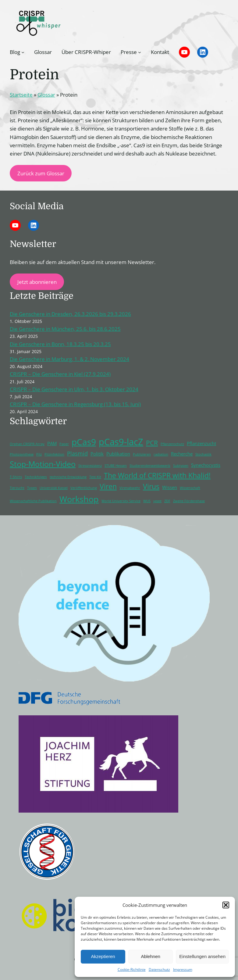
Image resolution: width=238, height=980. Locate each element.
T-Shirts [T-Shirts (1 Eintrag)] (16, 477)
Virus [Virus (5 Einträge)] (151, 486)
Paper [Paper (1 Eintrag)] (64, 444)
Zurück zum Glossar (41, 173)
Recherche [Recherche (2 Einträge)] (182, 454)
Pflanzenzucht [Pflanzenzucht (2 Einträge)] (201, 443)
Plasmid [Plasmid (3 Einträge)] (77, 453)
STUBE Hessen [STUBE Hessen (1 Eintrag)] (116, 466)
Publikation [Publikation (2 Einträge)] (118, 454)
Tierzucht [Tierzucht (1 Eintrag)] (17, 488)
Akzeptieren (103, 956)
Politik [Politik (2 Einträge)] (97, 454)
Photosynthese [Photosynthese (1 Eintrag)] (22, 454)
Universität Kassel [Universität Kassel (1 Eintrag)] (54, 488)
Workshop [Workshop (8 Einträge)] (79, 499)
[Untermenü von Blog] (23, 52)
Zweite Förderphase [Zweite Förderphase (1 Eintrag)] (189, 501)
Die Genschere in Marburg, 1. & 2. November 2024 (69, 359)
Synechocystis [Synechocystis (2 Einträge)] (206, 465)
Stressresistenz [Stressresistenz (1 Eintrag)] (90, 466)
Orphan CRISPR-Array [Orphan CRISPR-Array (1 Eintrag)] (27, 444)
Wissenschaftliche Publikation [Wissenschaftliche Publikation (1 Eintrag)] (33, 501)
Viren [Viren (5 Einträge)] (108, 486)
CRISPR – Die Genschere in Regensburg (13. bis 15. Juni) (75, 404)
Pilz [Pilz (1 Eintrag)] (39, 454)
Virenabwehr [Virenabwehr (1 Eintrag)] (130, 488)
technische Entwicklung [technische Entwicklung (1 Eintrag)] (68, 477)
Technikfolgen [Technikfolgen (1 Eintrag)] (36, 477)
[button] (226, 905)
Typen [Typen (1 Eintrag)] (32, 488)
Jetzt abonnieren (37, 282)
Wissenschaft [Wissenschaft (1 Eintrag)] (190, 488)
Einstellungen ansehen (202, 956)
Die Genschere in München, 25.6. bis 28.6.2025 (65, 329)
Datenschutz (159, 969)
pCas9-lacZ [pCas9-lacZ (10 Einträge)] (121, 442)
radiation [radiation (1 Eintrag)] (161, 454)
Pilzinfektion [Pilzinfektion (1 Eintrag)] (54, 454)
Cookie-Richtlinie (132, 969)
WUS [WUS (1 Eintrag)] (147, 501)
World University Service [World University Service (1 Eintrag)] (121, 501)
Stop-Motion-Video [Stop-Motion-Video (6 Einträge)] (43, 464)
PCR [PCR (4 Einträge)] (152, 443)
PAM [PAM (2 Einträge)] (52, 443)
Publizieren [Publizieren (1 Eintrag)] (142, 454)
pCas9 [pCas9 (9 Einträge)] (84, 442)
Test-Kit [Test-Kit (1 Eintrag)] (95, 477)
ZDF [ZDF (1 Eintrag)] (167, 501)
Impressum (183, 969)
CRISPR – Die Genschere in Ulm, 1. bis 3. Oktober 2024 (74, 389)
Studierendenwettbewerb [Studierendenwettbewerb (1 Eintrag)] (150, 466)
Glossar (46, 95)
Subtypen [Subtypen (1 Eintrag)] (181, 466)
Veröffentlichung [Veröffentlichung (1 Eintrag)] (84, 488)
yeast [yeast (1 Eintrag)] (157, 501)
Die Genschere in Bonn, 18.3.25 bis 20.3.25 (60, 344)
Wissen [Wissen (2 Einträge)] (170, 487)
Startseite (21, 95)
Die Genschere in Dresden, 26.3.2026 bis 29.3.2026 (70, 314)
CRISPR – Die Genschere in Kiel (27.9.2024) (60, 374)
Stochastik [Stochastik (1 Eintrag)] (203, 454)
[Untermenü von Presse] (140, 52)
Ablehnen (150, 956)
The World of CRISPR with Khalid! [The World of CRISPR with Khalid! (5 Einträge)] (157, 476)
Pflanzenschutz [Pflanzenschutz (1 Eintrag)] (172, 444)
